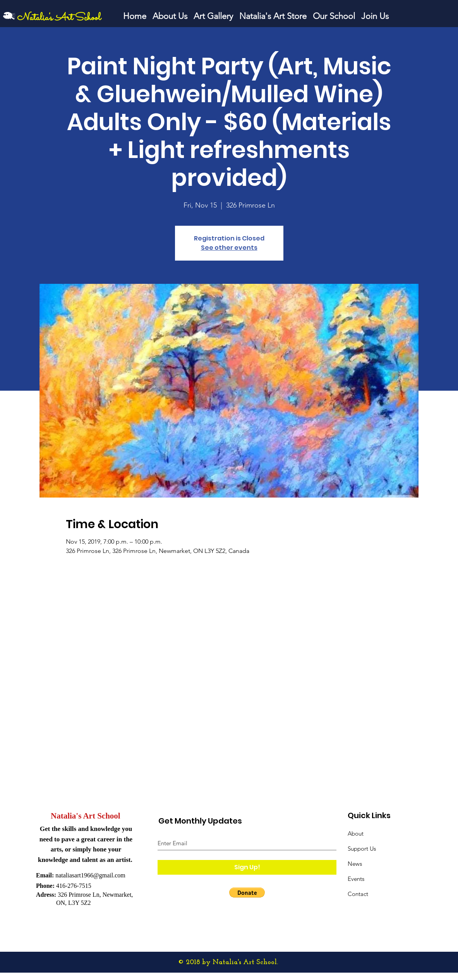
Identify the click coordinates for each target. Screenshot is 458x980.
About (356, 833)
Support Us (362, 849)
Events (356, 879)
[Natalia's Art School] (64, 18)
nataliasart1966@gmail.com (90, 875)
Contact (358, 894)
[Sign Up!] (247, 867)
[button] (247, 892)
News (355, 864)
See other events (229, 248)
